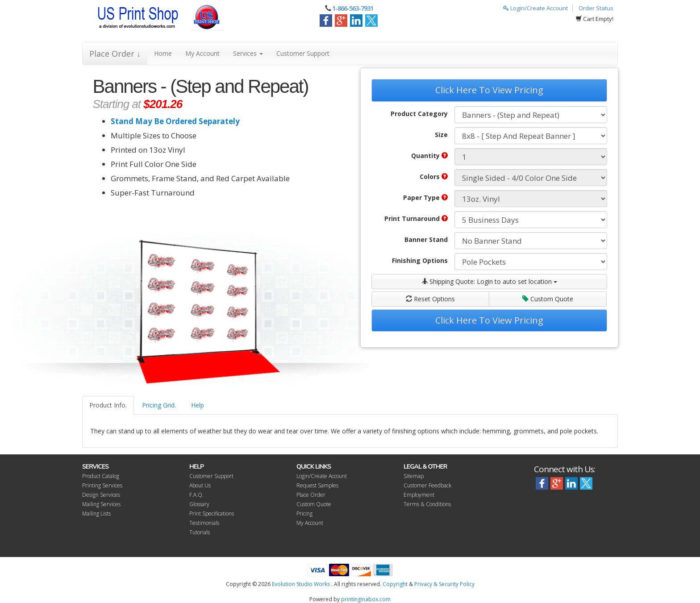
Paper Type (425, 198)
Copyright (395, 584)
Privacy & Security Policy (444, 584)
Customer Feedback (427, 485)
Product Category (419, 114)
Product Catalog (101, 476)
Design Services (101, 495)
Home (163, 53)
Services (248, 53)
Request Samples (317, 485)
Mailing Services (101, 504)
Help (198, 405)
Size (441, 135)
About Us (200, 485)
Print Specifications (212, 514)
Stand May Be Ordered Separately (175, 121)
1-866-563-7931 (353, 8)
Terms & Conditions (427, 504)
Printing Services (102, 485)
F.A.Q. (196, 495)
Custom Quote (548, 299)
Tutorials (200, 532)
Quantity (429, 156)
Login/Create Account (535, 8)
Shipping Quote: (489, 281)
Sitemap (414, 476)
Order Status (596, 8)
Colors (434, 177)
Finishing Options (420, 260)
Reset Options (430, 299)
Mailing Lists (96, 514)
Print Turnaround (416, 218)
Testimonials (204, 523)
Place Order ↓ (115, 54)
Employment (419, 495)
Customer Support (303, 53)
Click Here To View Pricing (489, 90)
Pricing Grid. (159, 405)
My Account (202, 53)
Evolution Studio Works (301, 584)
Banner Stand (426, 239)
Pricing (304, 514)
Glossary (199, 504)
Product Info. (108, 405)
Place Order (311, 495)
